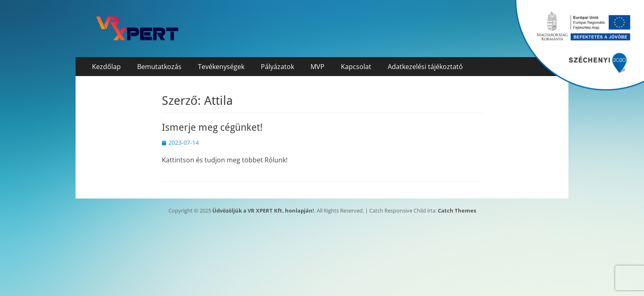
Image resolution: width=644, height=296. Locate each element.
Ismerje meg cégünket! (212, 127)
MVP (317, 67)
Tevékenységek (221, 67)
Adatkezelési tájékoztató (425, 67)
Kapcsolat (356, 67)
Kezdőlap (106, 67)
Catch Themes (457, 210)
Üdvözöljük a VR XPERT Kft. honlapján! (263, 210)
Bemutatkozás (159, 67)
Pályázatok (277, 67)
